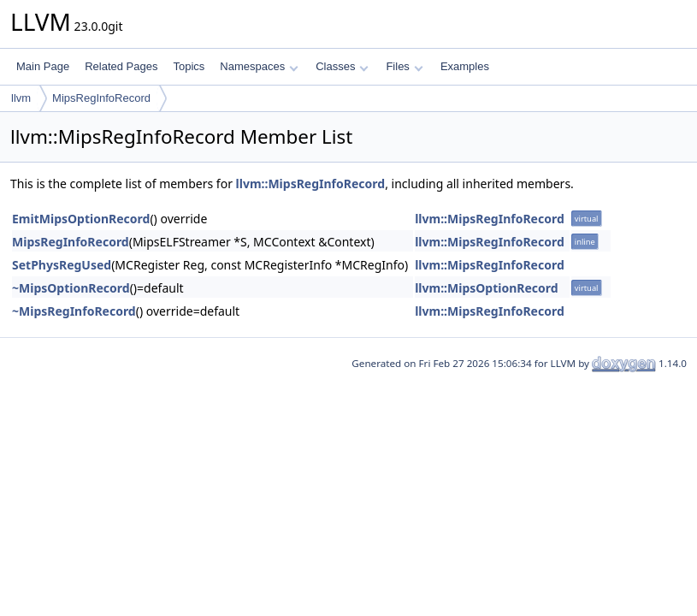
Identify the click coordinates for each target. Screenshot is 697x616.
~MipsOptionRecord (71, 288)
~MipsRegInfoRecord (74, 311)
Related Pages (121, 66)
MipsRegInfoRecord (101, 98)
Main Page (43, 66)
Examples (465, 66)
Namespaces (259, 66)
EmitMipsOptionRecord (81, 219)
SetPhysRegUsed (62, 265)
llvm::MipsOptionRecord (487, 288)
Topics (189, 66)
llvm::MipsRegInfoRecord (311, 184)
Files (404, 66)
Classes (342, 66)
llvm (21, 98)
